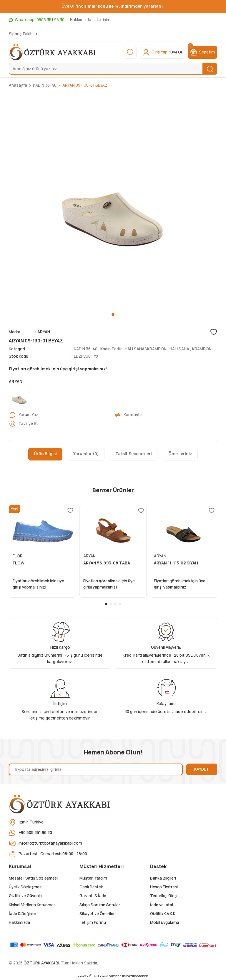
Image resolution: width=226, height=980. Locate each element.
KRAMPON (202, 349)
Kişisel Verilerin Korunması (33, 905)
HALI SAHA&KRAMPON (146, 349)
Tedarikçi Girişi (164, 896)
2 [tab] (111, 604)
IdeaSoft (84, 976)
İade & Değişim (23, 914)
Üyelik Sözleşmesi (26, 887)
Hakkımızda (19, 922)
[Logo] (53, 52)
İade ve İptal (162, 905)
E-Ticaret (101, 976)
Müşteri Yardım (93, 878)
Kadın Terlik (111, 349)
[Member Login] (162, 52)
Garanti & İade (93, 896)
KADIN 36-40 (86, 349)
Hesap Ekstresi (164, 887)
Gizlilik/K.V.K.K (163, 914)
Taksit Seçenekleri (134, 454)
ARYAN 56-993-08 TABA (107, 563)
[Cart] (202, 52)
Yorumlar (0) (86, 454)
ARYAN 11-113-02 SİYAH (176, 563)
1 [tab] (113, 315)
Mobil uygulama (165, 922)
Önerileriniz (180, 454)
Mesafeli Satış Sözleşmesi (33, 878)
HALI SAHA (179, 349)
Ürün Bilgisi (45, 454)
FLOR (18, 556)
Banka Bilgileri (163, 878)
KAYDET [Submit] (202, 769)
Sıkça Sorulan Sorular (100, 905)
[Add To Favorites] (214, 332)
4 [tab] (120, 604)
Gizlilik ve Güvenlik (26, 896)
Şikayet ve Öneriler (97, 914)
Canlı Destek (91, 887)
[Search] (113, 69)
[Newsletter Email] (96, 769)
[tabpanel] (113, 202)
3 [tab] (115, 604)
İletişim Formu (93, 922)
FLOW (19, 563)
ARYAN (44, 332)
